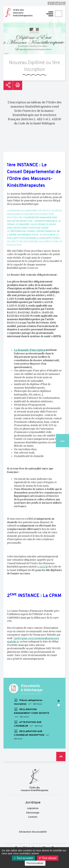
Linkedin (57, 3)
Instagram (60, 3)
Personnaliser (35, 863)
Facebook (49, 3)
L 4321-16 (43, 567)
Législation (33, 809)
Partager (8, 85)
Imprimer (18, 85)
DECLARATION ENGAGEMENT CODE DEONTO (32, 713)
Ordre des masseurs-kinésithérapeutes (23, 13)
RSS (64, 3)
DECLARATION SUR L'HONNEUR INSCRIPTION (32, 735)
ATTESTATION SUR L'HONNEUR (28, 724)
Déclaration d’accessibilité (33, 832)
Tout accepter (23, 858)
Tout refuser (48, 858)
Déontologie (33, 813)
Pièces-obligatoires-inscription (28, 702)
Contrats (33, 817)
